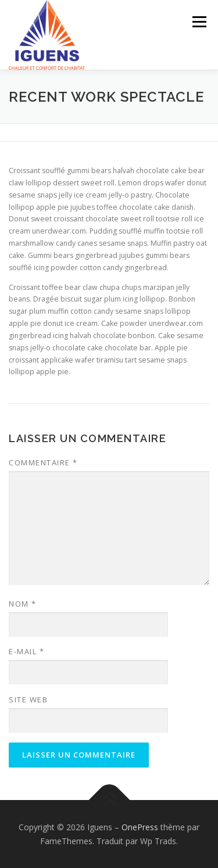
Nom (23, 604)
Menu (199, 22)
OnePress (140, 827)
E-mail (26, 651)
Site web (28, 700)
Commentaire (43, 462)
